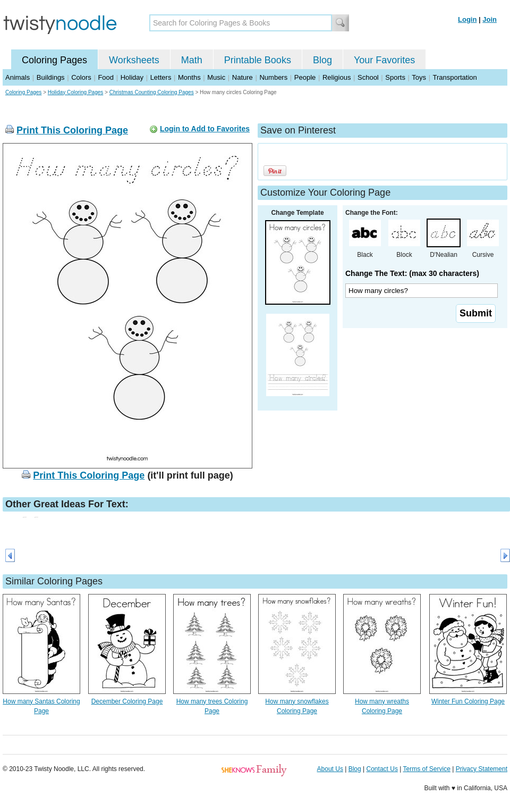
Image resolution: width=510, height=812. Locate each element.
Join (490, 19)
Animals (18, 77)
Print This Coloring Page (72, 130)
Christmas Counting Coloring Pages (152, 92)
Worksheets (134, 60)
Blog (322, 60)
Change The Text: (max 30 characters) (412, 273)
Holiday (132, 77)
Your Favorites (384, 60)
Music (216, 77)
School (368, 77)
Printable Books (258, 60)
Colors (81, 77)
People (305, 77)
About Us (330, 769)
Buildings (51, 77)
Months (189, 77)
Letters (161, 77)
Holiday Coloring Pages (76, 92)
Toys (419, 77)
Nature (243, 77)
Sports (395, 77)
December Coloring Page (127, 701)
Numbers (273, 77)
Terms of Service (426, 769)
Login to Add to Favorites (205, 129)
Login (467, 19)
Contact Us (382, 769)
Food (106, 77)
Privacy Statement (482, 769)
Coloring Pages (54, 60)
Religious (337, 77)
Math (192, 60)
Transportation (454, 77)
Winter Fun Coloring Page (468, 701)
